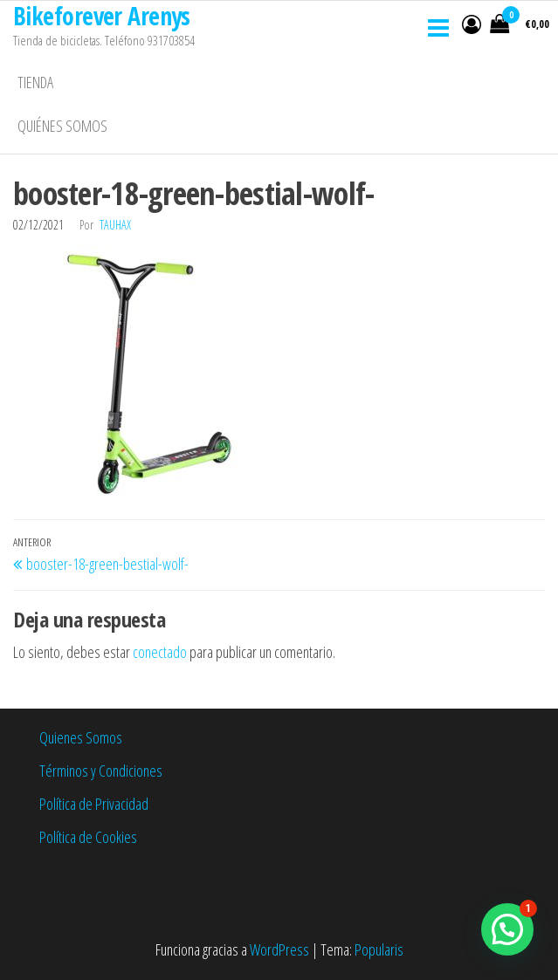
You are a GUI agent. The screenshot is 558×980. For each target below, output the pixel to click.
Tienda (35, 82)
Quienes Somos (81, 737)
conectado (160, 652)
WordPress (279, 949)
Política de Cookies (88, 837)
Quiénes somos (62, 126)
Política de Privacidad (94, 804)
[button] (507, 929)
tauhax (115, 225)
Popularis (379, 949)
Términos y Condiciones (101, 771)
